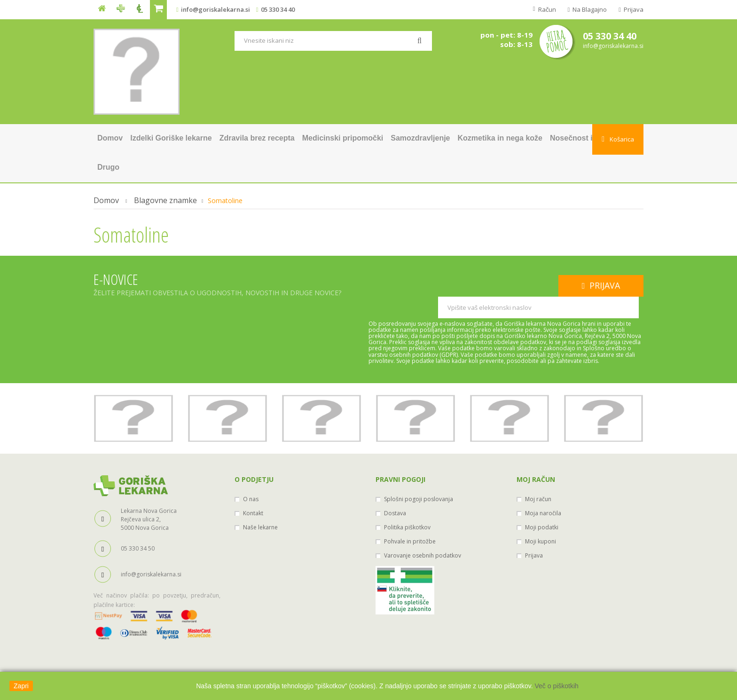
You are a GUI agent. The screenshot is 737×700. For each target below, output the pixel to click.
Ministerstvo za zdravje (369, 666)
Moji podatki (542, 506)
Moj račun (536, 458)
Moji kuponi (541, 520)
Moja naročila (543, 492)
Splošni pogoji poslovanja (419, 477)
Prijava (633, 9)
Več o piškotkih (556, 686)
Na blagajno (589, 9)
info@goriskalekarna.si (216, 9)
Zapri (21, 686)
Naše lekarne (260, 506)
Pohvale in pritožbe (410, 520)
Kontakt (253, 492)
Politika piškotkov (407, 506)
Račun (546, 9)
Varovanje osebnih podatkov (423, 534)
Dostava (395, 492)
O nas (251, 477)
